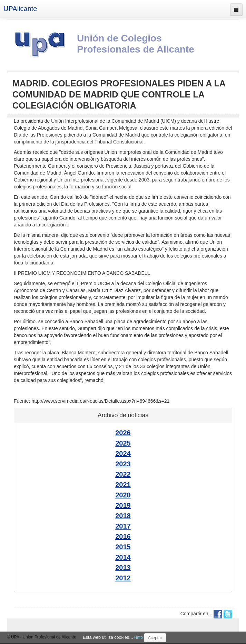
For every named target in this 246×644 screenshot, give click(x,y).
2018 (123, 516)
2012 (123, 578)
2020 (123, 495)
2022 (123, 474)
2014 (123, 557)
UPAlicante (20, 9)
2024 (123, 454)
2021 (123, 485)
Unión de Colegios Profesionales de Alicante (136, 44)
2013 (123, 568)
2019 (123, 505)
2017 (123, 526)
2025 (123, 443)
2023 (123, 464)
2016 (123, 536)
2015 (123, 547)
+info (138, 637)
